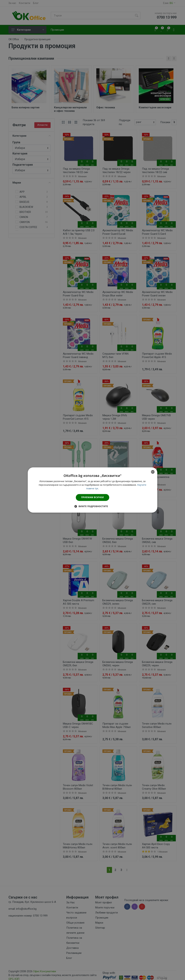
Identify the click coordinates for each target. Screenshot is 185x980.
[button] (92, 506)
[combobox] (153, 472)
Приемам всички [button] (93, 497)
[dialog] (93, 490)
